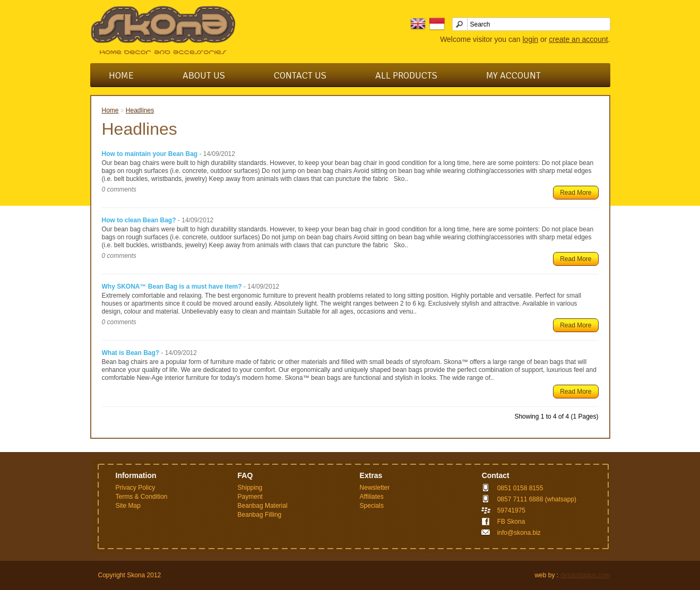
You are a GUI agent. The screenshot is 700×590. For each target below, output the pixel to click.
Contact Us (300, 75)
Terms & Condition (142, 497)
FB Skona (511, 522)
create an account (578, 39)
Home (121, 75)
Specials (372, 506)
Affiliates (372, 497)
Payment (250, 497)
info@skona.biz (519, 533)
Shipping (250, 488)
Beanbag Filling (260, 515)
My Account (513, 75)
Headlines (140, 110)
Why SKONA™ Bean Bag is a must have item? (172, 287)
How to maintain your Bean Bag (150, 154)
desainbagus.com (585, 575)
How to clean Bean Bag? (139, 220)
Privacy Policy (136, 488)
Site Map (128, 506)
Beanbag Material (263, 506)
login (530, 39)
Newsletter (375, 488)
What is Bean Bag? (131, 353)
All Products (406, 75)
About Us (204, 75)
